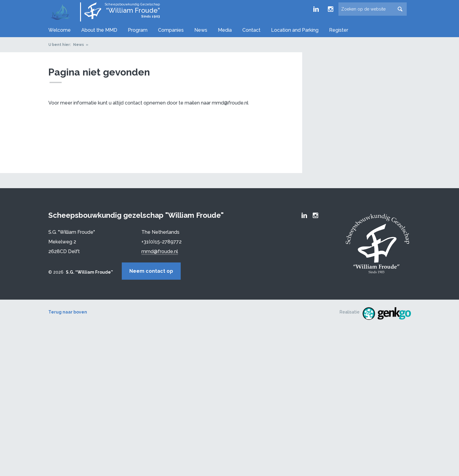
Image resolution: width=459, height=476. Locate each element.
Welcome (60, 30)
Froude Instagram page (331, 9)
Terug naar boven (68, 310)
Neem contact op (168, 270)
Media (225, 30)
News (201, 30)
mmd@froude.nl (160, 251)
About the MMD (99, 30)
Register (339, 30)
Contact (251, 30)
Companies (171, 30)
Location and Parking (295, 30)
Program (138, 30)
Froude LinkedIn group (316, 9)
